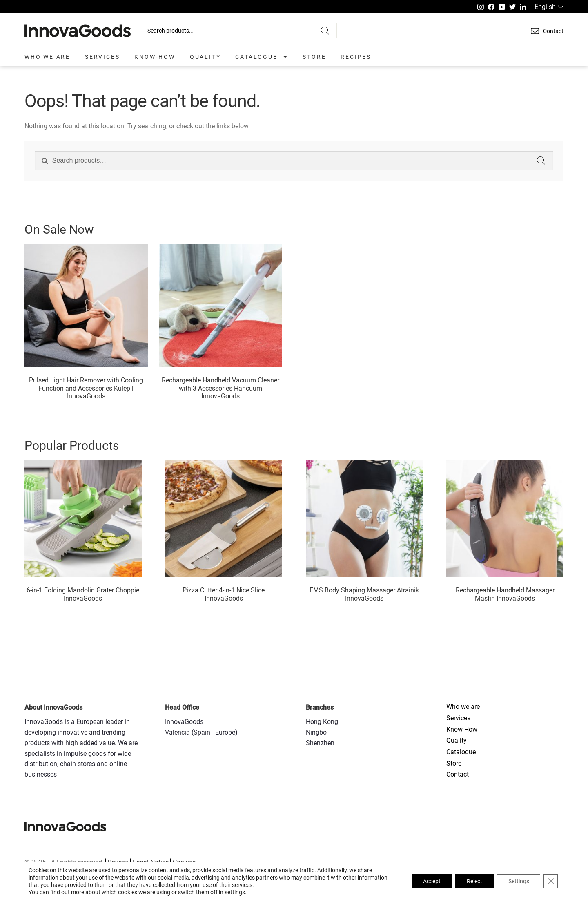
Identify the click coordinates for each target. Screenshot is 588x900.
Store (314, 57)
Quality (205, 57)
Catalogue (256, 57)
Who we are (47, 57)
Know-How (155, 57)
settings (235, 892)
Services (102, 57)
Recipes (356, 57)
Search (325, 31)
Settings (517, 881)
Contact (458, 774)
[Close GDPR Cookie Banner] (550, 881)
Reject (471, 881)
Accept (427, 881)
